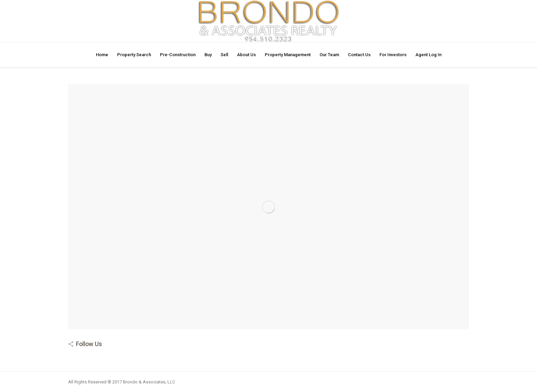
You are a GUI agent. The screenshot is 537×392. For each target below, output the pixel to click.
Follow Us (89, 344)
